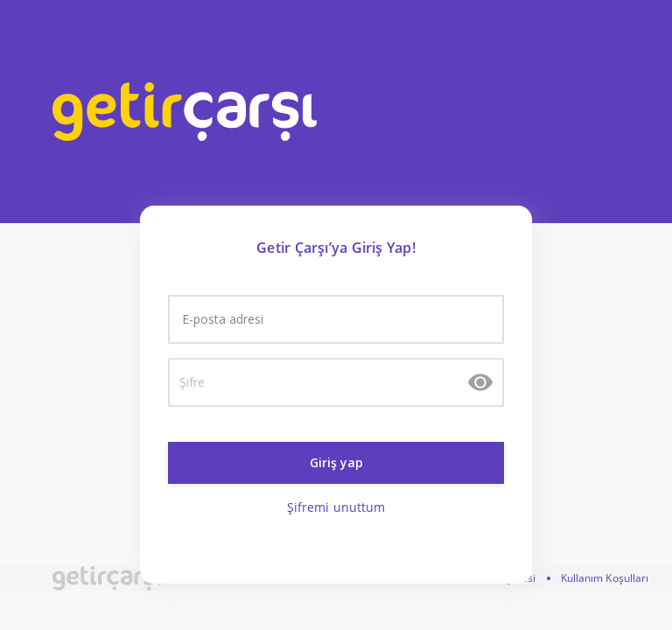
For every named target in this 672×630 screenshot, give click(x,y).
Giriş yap (336, 462)
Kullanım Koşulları (605, 578)
